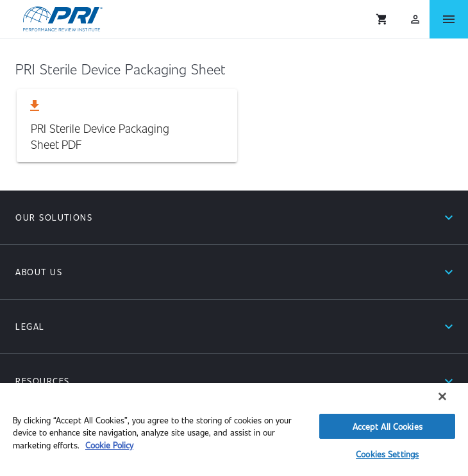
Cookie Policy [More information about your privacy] (109, 445)
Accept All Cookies (388, 426)
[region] (234, 429)
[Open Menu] (449, 19)
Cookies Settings (387, 454)
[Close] (442, 396)
